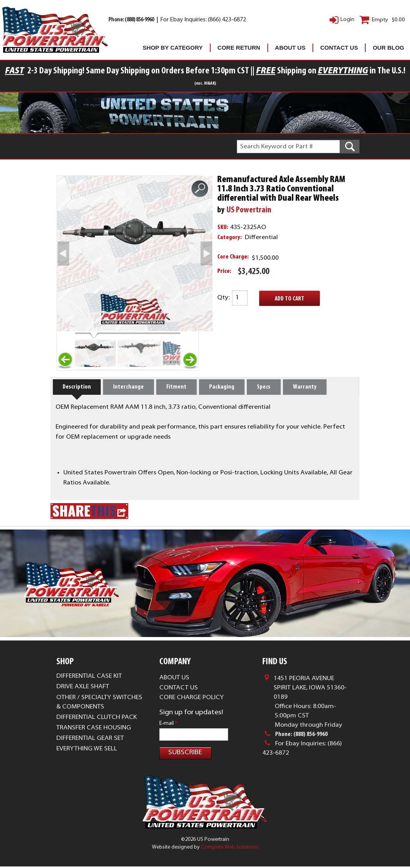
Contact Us (339, 48)
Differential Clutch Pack (97, 734)
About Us (290, 48)
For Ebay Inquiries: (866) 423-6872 (203, 20)
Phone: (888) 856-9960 (132, 20)
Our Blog (388, 48)
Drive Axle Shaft (83, 703)
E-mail (168, 740)
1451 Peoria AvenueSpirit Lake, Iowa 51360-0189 (310, 705)
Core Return (239, 48)
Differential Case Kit (89, 693)
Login (347, 20)
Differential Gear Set (90, 755)
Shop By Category (173, 48)
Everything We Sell (87, 766)
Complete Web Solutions (230, 848)
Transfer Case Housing (94, 745)
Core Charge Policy (192, 714)
